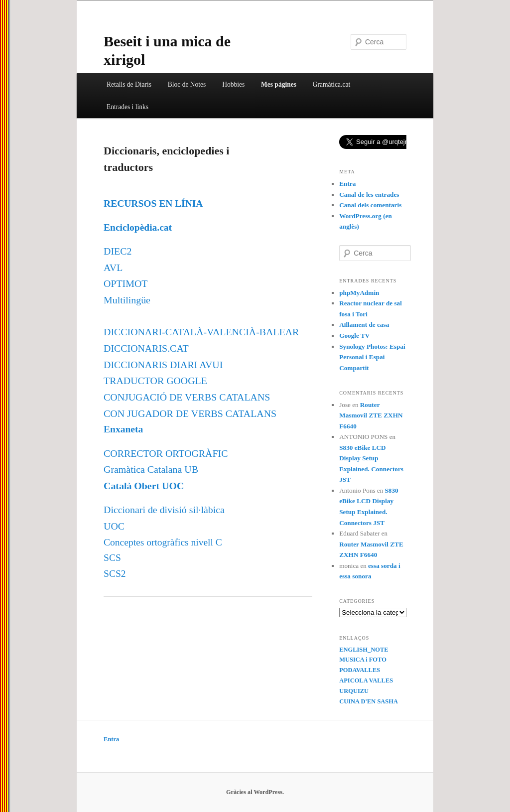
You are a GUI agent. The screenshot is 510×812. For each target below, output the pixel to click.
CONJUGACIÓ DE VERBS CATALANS (187, 397)
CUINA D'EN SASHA (369, 701)
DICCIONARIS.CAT (146, 348)
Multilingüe (127, 300)
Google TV (354, 336)
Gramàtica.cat (331, 84)
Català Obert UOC (144, 486)
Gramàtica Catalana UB (151, 469)
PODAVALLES (360, 670)
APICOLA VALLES (366, 680)
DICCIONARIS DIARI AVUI (163, 365)
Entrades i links (127, 107)
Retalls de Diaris (129, 84)
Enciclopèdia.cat (138, 227)
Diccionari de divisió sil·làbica (164, 510)
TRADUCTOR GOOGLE (155, 381)
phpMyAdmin (359, 293)
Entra (347, 184)
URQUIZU (354, 691)
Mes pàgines (279, 84)
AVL (113, 268)
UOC (114, 526)
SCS (112, 558)
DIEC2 (118, 251)
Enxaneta (123, 429)
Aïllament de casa (364, 325)
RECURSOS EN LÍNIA (153, 203)
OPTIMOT (126, 283)
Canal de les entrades (369, 195)
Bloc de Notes (187, 84)
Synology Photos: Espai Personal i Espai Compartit (372, 357)
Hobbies (233, 84)
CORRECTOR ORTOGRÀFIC (166, 453)
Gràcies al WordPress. (255, 792)
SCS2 (115, 574)
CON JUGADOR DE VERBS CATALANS (190, 413)
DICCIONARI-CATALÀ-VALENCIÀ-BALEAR (201, 332)
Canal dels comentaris (370, 205)
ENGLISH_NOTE (364, 650)
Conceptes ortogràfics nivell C (163, 542)
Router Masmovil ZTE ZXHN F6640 (371, 415)
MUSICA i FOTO (363, 660)
